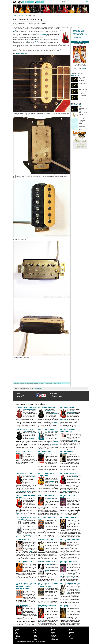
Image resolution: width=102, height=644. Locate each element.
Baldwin (17, 629)
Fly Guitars (54, 395)
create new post (75, 75)
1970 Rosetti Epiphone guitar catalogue (68, 430)
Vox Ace (30, 551)
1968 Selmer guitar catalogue (67, 452)
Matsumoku (54, 414)
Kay (52, 631)
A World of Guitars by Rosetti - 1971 (24, 452)
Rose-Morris (32, 433)
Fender (17, 635)
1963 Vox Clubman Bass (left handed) (47, 606)
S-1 (32, 535)
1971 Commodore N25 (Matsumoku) (46, 474)
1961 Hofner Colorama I (25, 473)
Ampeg (17, 628)
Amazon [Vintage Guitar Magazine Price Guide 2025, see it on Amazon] (84, 69)
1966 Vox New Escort (46, 539)
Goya (34, 629)
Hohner (35, 640)
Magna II (42, 238)
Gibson (35, 628)
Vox (70, 635)
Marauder (50, 499)
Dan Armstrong (19, 631)
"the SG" (24, 30)
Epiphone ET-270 (71, 412)
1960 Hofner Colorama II (69, 473)
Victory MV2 (58, 238)
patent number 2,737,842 (33, 41)
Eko (16, 632)
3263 (61, 576)
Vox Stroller (28, 607)
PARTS (20, 15)
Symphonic (49, 565)
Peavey (53, 638)
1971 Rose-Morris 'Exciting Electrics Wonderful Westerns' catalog (48, 585)
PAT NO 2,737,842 (43, 175)
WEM (70, 637)
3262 (74, 575)
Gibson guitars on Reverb (79, 30)
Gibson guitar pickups (22, 53)
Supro (70, 634)
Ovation (53, 637)
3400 (32, 437)
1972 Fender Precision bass (70, 583)
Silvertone (71, 632)
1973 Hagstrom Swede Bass (26, 408)
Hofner (35, 638)
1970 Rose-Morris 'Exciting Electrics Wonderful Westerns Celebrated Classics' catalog (26, 586)
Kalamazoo (54, 629)
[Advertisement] (42, 370)
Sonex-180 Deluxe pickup (41, 44)
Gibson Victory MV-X (52, 431)
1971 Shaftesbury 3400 (25, 429)
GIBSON (15, 15)
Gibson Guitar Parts (78, 33)
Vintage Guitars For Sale (57, 396)
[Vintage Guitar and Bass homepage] (29, 2)
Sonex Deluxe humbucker (42, 34)
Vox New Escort (51, 541)
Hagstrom (35, 634)
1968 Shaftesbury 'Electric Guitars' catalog (69, 562)
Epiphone (17, 634)
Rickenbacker (54, 640)
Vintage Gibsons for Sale (79, 32)
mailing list (19, 396)
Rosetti (79, 434)
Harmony (35, 635)
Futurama (17, 637)
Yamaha (71, 638)
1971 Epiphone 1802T (68, 408)
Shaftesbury (26, 431)
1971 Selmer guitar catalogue (45, 452)
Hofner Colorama (27, 475)
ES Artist (72, 610)
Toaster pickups (66, 491)
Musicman (54, 635)
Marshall (53, 632)
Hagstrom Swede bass (30, 409)
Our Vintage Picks (77, 38)
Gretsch (35, 631)
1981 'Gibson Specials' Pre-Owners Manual (26, 518)
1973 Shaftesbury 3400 (46, 408)
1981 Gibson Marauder (46, 495)
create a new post (76, 105)
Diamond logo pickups (25, 491)
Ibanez (53, 628)
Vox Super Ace (28, 541)
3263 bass (49, 528)
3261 (64, 575)
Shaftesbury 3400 (49, 411)
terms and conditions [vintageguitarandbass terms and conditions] (40, 642)
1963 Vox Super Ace (24, 539)
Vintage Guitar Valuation (79, 36)
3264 (77, 570)
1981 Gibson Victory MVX (47, 429)
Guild (34, 632)
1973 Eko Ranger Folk (24, 561)
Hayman (35, 637)
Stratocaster (55, 444)
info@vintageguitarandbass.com (25, 395)
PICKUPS (25, 15)
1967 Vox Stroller (22, 605)
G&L (16, 638)
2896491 (22, 178)
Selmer (34, 477)
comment (58, 383)
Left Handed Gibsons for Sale (80, 35)
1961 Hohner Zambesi (68, 517)
